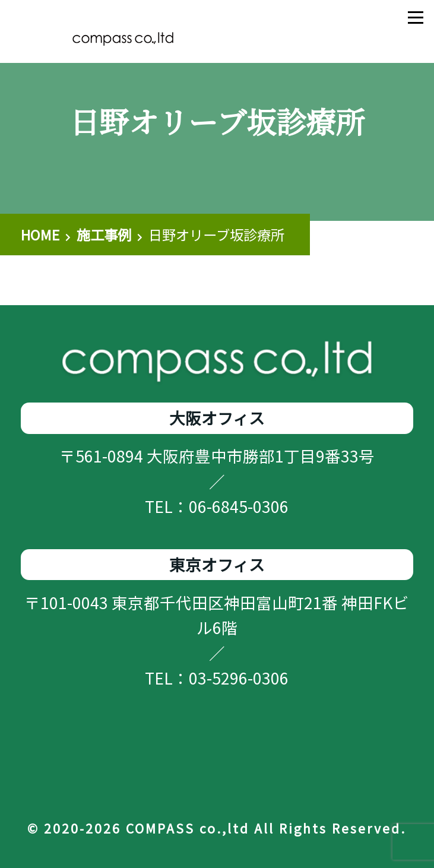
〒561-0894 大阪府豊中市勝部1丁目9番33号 (217, 456)
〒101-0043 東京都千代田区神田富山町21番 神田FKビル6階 (217, 615)
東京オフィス (217, 564)
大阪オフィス (217, 418)
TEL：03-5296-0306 (217, 678)
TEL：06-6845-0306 (217, 506)
